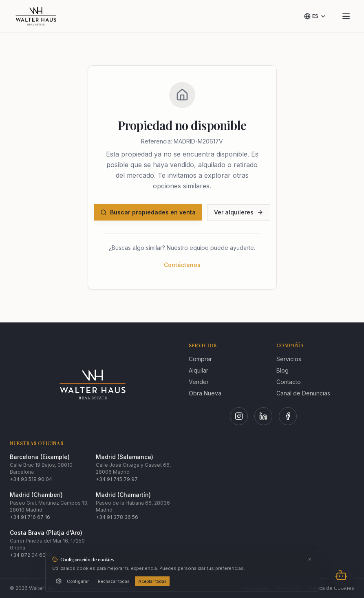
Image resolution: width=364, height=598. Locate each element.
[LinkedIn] (263, 416)
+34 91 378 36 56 (117, 517)
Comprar (200, 359)
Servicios (289, 359)
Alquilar (199, 370)
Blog (282, 370)
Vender (199, 382)
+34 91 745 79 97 (117, 479)
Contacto (289, 382)
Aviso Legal (255, 588)
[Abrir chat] (341, 575)
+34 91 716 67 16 (30, 517)
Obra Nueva (205, 393)
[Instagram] (239, 416)
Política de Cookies (331, 588)
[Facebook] (288, 416)
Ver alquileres (239, 212)
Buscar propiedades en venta (148, 212)
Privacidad (288, 588)
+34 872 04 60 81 (31, 555)
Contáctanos (182, 265)
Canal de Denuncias (303, 393)
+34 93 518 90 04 (31, 479)
